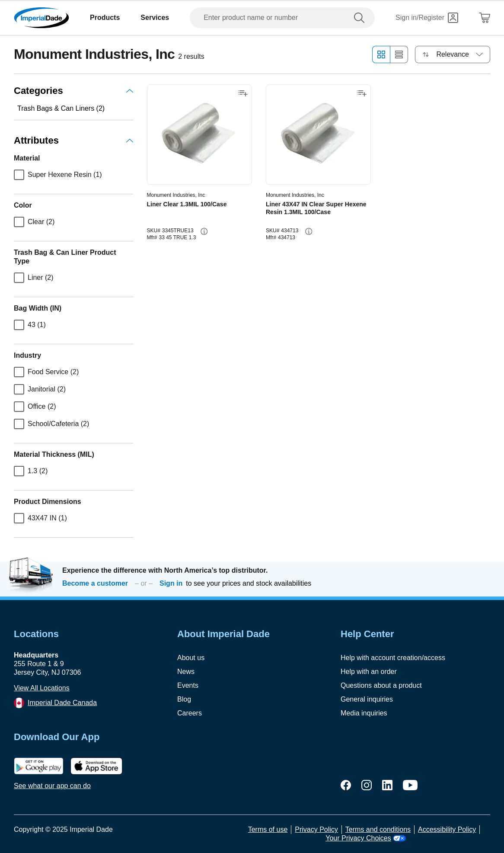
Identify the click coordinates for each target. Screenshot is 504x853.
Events (188, 685)
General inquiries (367, 699)
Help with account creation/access (393, 658)
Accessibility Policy (447, 829)
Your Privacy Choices (365, 838)
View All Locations (42, 688)
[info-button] (204, 231)
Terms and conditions (378, 829)
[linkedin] (387, 785)
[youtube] (410, 785)
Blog (184, 699)
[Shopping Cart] (485, 18)
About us (191, 658)
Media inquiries (364, 713)
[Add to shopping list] (243, 93)
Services (155, 18)
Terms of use (268, 829)
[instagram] (367, 785)
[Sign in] (427, 18)
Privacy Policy (316, 829)
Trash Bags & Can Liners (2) (61, 108)
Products (105, 18)
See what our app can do (52, 786)
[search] (361, 18)
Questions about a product (381, 685)
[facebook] (346, 785)
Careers (190, 713)
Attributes (73, 140)
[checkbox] (19, 175)
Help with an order (369, 672)
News (186, 672)
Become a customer (95, 583)
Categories (73, 91)
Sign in (171, 583)
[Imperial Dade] (41, 18)
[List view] (399, 55)
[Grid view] (381, 55)
